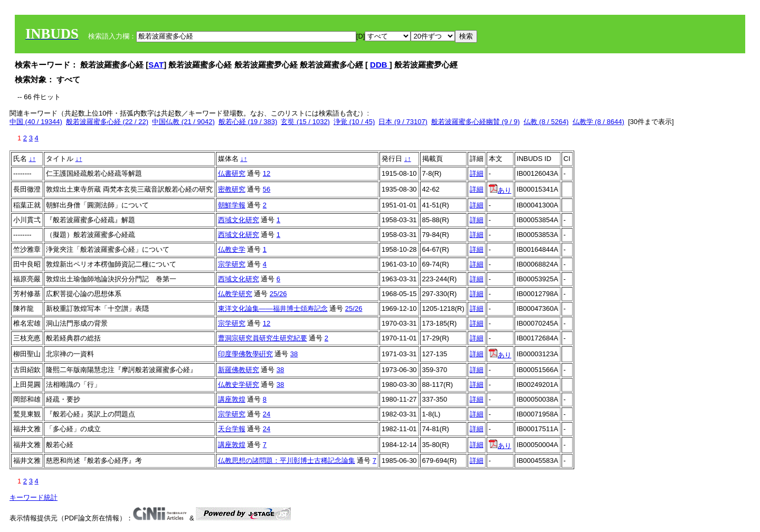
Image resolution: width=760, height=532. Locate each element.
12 (267, 173)
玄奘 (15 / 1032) (305, 122)
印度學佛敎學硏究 (245, 354)
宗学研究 (232, 264)
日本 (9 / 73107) (403, 122)
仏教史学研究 (239, 384)
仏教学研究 (235, 294)
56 (267, 189)
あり (500, 190)
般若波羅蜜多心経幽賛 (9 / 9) (476, 122)
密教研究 (232, 189)
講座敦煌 (232, 399)
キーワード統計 (34, 497)
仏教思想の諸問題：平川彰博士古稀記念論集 (287, 460)
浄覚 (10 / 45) (354, 122)
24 (267, 414)
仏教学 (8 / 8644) (598, 122)
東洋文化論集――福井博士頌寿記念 (273, 308)
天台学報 (232, 429)
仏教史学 (232, 249)
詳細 (477, 173)
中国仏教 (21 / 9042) (183, 122)
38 (294, 354)
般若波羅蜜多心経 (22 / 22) (107, 122)
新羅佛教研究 (239, 370)
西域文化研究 (239, 220)
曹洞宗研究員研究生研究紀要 (263, 338)
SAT (156, 65)
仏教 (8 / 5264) (546, 122)
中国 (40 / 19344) (36, 122)
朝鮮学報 (232, 205)
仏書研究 (232, 173)
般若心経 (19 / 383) (248, 122)
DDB (380, 65)
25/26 (278, 294)
